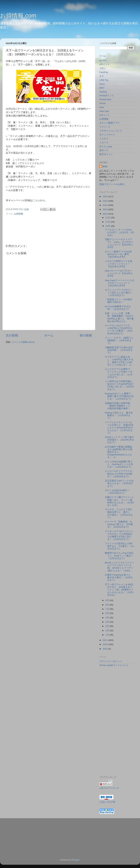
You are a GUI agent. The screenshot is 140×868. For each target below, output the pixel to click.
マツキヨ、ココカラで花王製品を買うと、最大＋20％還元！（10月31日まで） (119, 513)
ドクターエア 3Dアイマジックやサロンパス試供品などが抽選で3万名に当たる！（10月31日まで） (119, 535)
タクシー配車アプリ (110, 123)
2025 (105, 201)
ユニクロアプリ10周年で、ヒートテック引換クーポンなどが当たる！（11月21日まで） (119, 373)
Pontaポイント (107, 96)
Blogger (76, 860)
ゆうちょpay (106, 146)
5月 (107, 618)
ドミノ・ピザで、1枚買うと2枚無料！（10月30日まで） (119, 340)
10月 (108, 226)
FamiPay (104, 72)
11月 (108, 222)
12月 (108, 218)
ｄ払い (103, 68)
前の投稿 (86, 335)
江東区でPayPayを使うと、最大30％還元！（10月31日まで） (119, 577)
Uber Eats (104, 111)
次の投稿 (12, 335)
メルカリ (104, 139)
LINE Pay (104, 80)
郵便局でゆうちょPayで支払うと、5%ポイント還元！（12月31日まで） (119, 556)
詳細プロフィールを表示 (112, 184)
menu (102, 84)
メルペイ (104, 143)
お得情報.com (18, 16)
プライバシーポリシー (111, 661)
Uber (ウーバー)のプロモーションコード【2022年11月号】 (119, 273)
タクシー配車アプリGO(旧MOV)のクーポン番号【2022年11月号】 (118, 254)
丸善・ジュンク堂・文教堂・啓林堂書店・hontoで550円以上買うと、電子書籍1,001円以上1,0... (119, 317)
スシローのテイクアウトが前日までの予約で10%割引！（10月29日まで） (119, 474)
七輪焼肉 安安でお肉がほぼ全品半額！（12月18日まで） (119, 350)
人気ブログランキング (109, 788)
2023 (105, 209)
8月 (107, 605)
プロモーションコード (111, 131)
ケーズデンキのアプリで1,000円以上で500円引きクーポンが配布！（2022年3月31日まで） (119, 330)
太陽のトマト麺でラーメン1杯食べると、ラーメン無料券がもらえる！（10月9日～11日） (119, 501)
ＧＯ (102, 76)
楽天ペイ (104, 150)
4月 (107, 622)
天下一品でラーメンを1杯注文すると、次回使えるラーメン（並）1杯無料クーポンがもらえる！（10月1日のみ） (119, 590)
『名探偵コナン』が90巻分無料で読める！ (119, 301)
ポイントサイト (107, 135)
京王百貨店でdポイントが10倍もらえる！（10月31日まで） (119, 483)
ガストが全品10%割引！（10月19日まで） (117, 492)
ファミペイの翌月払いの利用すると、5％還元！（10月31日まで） (119, 546)
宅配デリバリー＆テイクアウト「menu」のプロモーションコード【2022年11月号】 (119, 243)
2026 (105, 197)
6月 (107, 613)
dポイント (105, 64)
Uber (102, 107)
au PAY (103, 60)
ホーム (49, 335)
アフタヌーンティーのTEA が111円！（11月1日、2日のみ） (119, 232)
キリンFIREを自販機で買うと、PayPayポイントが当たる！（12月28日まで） (119, 464)
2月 (107, 631)
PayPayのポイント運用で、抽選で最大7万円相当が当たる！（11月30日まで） (119, 396)
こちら (36, 200)
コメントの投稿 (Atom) (23, 342)
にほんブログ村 (107, 802)
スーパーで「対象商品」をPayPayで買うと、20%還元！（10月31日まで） (119, 524)
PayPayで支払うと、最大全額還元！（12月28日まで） (119, 415)
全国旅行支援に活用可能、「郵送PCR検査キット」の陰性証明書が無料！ (119, 406)
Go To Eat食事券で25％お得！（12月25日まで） (118, 308)
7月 (107, 609)
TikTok (102, 103)
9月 (107, 600)
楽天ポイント (106, 154)
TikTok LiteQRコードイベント (114, 665)
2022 (105, 214)
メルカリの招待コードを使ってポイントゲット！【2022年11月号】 (119, 264)
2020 (105, 644)
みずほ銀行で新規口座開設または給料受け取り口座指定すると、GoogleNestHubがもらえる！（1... (119, 452)
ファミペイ (105, 127)
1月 (107, 635)
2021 (105, 640)
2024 (105, 205)
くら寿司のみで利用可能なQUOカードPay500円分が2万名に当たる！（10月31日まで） (119, 385)
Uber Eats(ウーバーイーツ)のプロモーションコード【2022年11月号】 (120, 283)
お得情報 (19, 214)
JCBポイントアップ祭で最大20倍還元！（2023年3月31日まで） (120, 440)
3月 (107, 626)
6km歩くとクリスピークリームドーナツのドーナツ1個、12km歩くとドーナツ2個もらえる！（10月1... (119, 567)
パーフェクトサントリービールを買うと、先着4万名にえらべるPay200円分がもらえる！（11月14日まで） (119, 428)
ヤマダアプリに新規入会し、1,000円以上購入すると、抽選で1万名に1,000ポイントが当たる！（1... (119, 361)
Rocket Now (105, 99)
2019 (105, 649)
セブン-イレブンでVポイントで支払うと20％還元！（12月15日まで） (119, 292)
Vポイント (105, 115)
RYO (105, 167)
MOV (102, 88)
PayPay (103, 92)
